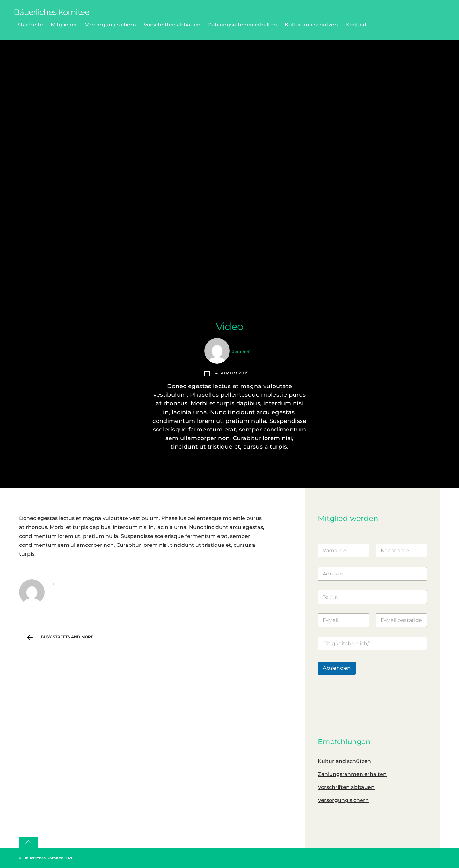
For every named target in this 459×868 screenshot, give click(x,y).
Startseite (30, 25)
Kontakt (356, 25)
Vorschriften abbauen (172, 25)
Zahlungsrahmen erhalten (243, 25)
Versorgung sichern (111, 25)
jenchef (241, 352)
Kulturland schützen (311, 25)
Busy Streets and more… (64, 639)
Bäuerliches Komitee (43, 858)
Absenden (337, 668)
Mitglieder (64, 25)
